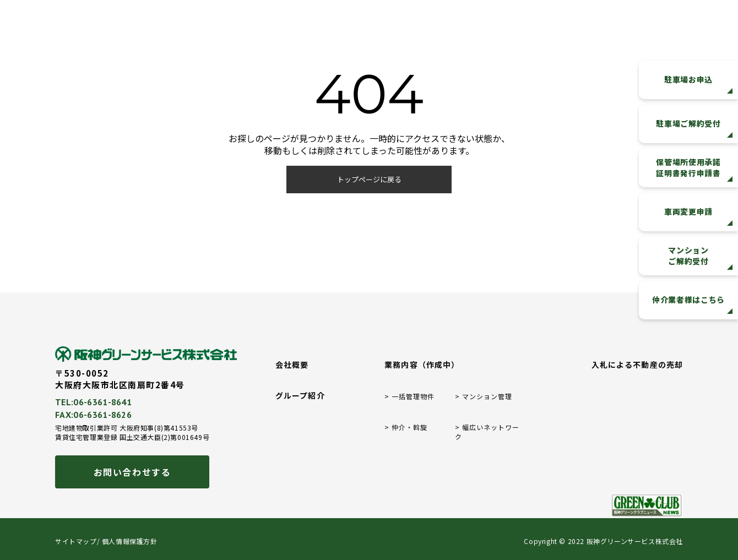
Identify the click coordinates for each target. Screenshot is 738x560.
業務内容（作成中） (422, 365)
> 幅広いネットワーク (487, 432)
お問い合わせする (132, 472)
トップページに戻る (369, 179)
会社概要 (292, 365)
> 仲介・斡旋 (406, 427)
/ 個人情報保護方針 (127, 541)
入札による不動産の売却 (637, 365)
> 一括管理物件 (409, 396)
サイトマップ (76, 541)
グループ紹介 (300, 396)
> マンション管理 (484, 396)
